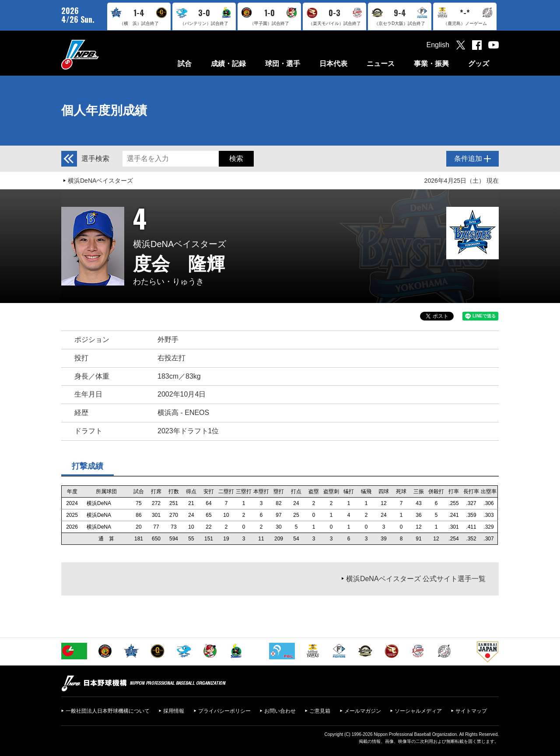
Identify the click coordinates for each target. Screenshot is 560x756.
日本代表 (333, 64)
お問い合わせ (280, 711)
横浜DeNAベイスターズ (100, 181)
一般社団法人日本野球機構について (108, 711)
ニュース (381, 64)
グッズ (479, 64)
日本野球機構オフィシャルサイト (102, 54)
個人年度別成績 (104, 110)
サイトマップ (471, 711)
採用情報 (174, 711)
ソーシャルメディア (418, 711)
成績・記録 (228, 64)
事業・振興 (431, 64)
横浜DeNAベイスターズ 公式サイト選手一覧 (416, 579)
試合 (185, 64)
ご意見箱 (320, 711)
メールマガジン (363, 711)
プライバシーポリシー (224, 711)
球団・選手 (283, 64)
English (438, 45)
